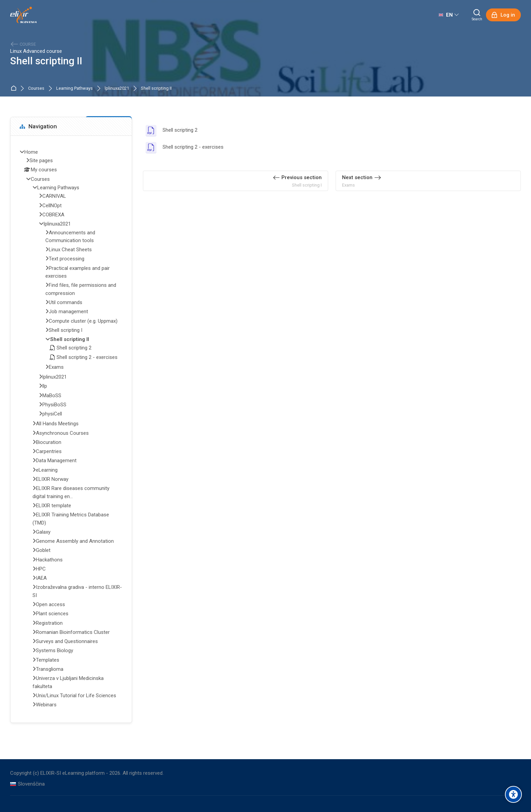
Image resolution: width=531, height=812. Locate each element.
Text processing (67, 259)
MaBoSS (52, 396)
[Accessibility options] (513, 794)
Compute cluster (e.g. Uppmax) (83, 321)
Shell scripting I (66, 330)
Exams (56, 367)
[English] (449, 15)
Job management (68, 312)
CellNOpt (52, 206)
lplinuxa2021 (117, 89)
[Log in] (503, 15)
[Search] (477, 15)
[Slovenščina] (27, 784)
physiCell (52, 414)
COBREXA (53, 215)
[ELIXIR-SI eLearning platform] (23, 15)
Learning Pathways (75, 89)
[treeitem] (71, 429)
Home (15, 89)
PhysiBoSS (54, 405)
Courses (36, 89)
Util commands (66, 302)
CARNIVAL (54, 196)
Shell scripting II (156, 89)
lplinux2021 (55, 377)
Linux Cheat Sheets (70, 250)
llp (45, 386)
